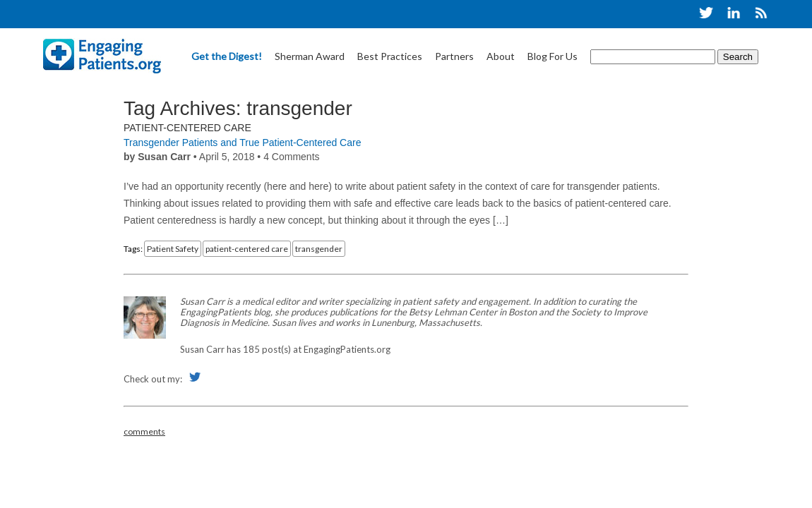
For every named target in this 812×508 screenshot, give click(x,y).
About (501, 56)
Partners (454, 56)
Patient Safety (173, 249)
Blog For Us (553, 56)
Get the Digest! (227, 56)
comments (144, 431)
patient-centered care (247, 249)
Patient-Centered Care (187, 128)
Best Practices (390, 56)
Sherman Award (310, 56)
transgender (319, 249)
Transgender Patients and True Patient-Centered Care (242, 143)
